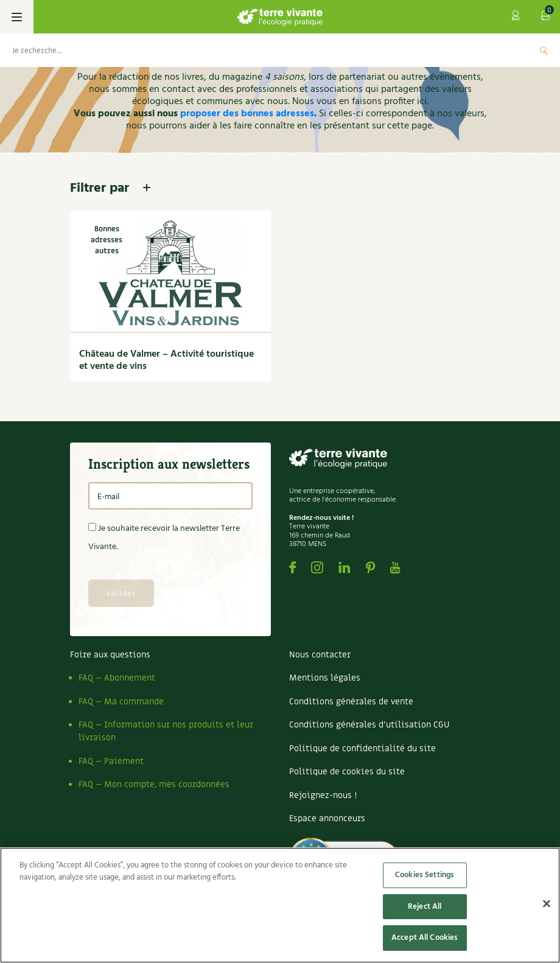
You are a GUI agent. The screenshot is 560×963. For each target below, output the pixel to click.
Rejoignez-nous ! (323, 795)
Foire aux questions (110, 655)
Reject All (425, 907)
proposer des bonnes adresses (247, 114)
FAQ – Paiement (111, 761)
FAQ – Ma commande (121, 702)
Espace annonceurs (327, 818)
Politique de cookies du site (347, 772)
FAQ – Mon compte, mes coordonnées (154, 784)
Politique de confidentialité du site (362, 748)
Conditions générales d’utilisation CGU (369, 725)
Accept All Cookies (425, 938)
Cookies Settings (425, 875)
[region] (280, 905)
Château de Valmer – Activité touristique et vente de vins (166, 360)
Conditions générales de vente (351, 702)
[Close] (547, 904)
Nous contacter (320, 655)
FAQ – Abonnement (117, 678)
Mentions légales (325, 678)
